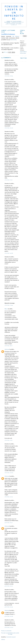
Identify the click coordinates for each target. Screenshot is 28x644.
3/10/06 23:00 (9, 473)
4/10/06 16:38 (9, 616)
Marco (6, 309)
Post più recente (5, 633)
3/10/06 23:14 (9, 497)
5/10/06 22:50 (9, 627)
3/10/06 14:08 (9, 253)
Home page (10, 634)
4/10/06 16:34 (9, 607)
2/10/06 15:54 (9, 76)
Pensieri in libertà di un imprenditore (14, 13)
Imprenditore (23, 52)
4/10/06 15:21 (9, 523)
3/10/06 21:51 (9, 440)
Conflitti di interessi (8, 34)
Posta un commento (6, 631)
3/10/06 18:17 (9, 346)
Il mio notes (23, 53)
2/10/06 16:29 (9, 128)
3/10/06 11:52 (9, 180)
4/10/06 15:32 (9, 586)
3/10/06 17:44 (9, 305)
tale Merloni (16, 36)
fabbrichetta (13, 40)
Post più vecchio (15, 633)
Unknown (7, 349)
